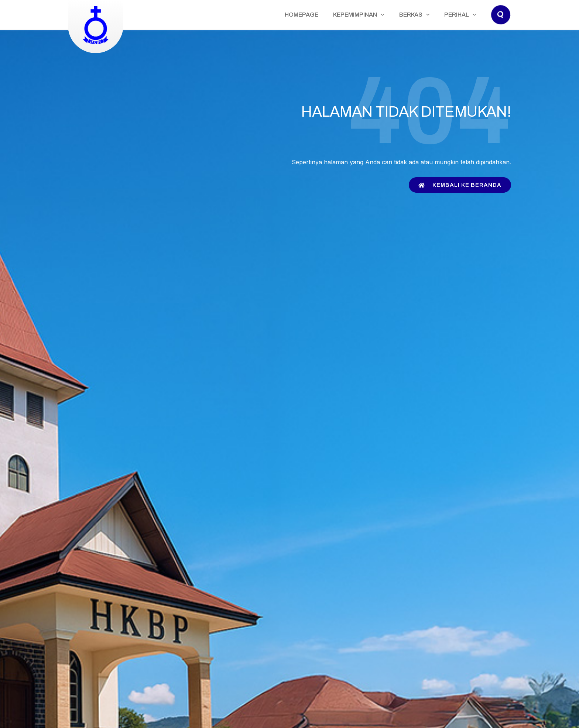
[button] (501, 22)
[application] (399, 15)
